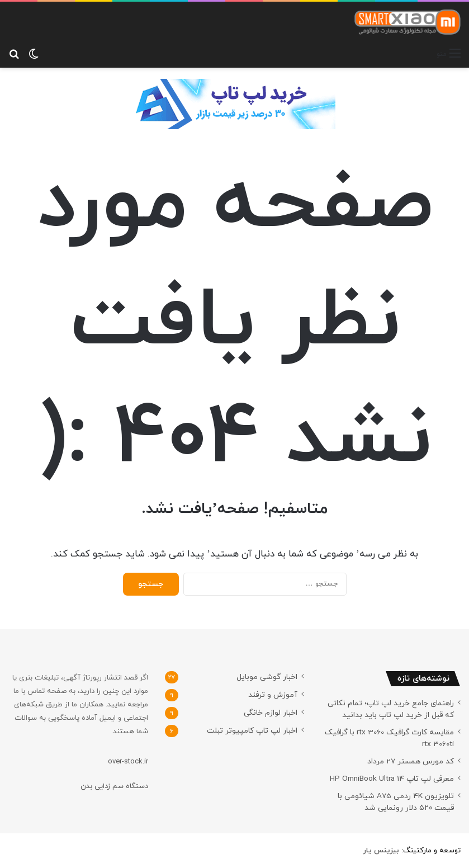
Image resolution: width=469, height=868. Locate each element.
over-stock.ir (128, 762)
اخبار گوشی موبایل (267, 677)
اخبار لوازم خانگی (271, 713)
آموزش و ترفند (273, 695)
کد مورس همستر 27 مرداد (411, 761)
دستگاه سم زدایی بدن (114, 786)
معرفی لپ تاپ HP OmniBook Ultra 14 (392, 779)
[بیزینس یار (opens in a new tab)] (381, 851)
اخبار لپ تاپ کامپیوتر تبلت (252, 731)
